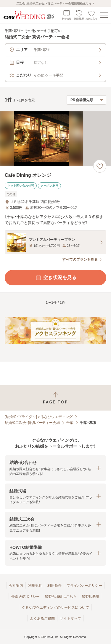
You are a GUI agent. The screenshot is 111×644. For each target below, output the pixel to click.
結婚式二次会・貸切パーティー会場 (32, 423)
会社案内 (16, 586)
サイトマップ (70, 618)
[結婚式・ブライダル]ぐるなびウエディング (39, 417)
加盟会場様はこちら (61, 597)
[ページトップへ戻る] (55, 398)
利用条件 (54, 586)
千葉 (70, 423)
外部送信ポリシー (25, 597)
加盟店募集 (91, 597)
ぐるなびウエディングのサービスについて (55, 608)
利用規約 (35, 586)
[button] (55, 468)
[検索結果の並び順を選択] (86, 100)
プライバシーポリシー (84, 586)
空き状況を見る (56, 278)
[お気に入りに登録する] (100, 166)
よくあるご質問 (42, 618)
